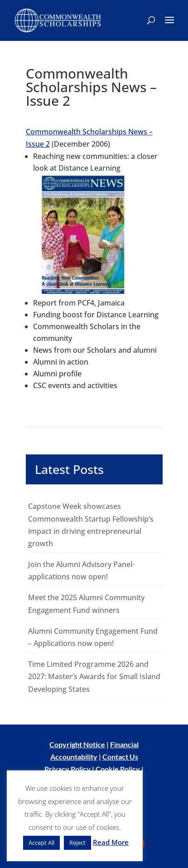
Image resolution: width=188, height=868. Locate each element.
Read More (111, 842)
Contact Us (120, 757)
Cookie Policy (118, 769)
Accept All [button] (41, 843)
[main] (94, 382)
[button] (169, 26)
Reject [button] (77, 843)
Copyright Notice (77, 744)
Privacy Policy (67, 769)
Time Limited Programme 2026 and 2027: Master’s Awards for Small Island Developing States (94, 676)
